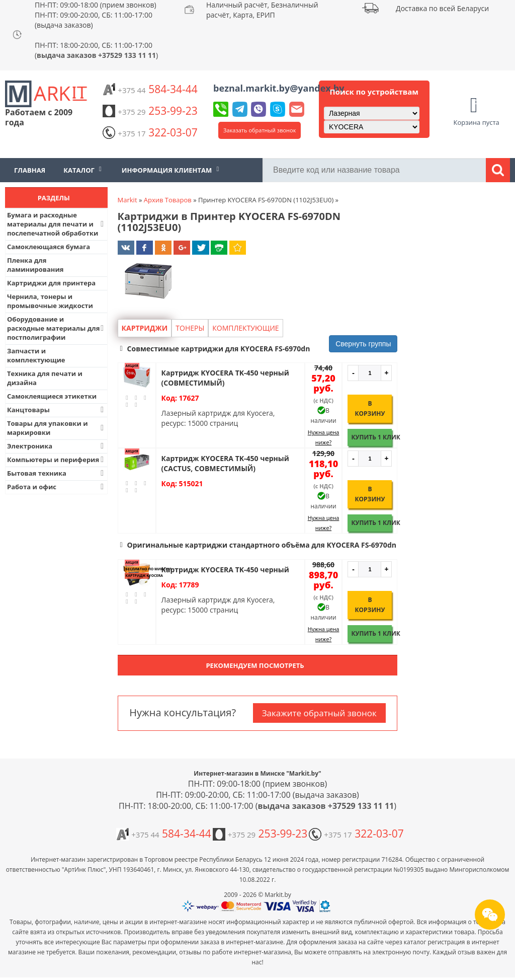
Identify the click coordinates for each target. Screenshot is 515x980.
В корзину (370, 408)
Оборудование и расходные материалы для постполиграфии (57, 328)
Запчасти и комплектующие (36, 355)
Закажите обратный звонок (319, 713)
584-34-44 (150, 89)
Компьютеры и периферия (57, 460)
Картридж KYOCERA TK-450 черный (225, 570)
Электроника (57, 446)
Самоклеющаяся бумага (49, 247)
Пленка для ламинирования (35, 265)
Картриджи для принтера (51, 283)
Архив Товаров (168, 200)
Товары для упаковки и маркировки (57, 428)
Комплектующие (245, 328)
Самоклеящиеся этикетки (52, 396)
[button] (258, 349)
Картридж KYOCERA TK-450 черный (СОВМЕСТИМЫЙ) (225, 378)
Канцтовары (57, 410)
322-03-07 (150, 132)
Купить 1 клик (371, 437)
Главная (30, 170)
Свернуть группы (363, 344)
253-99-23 (150, 111)
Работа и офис (57, 487)
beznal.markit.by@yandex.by (279, 88)
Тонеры (190, 328)
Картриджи (145, 328)
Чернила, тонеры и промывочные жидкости (50, 301)
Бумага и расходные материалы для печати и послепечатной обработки (57, 224)
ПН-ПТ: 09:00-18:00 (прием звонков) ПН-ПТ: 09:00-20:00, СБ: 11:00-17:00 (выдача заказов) (96, 15)
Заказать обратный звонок (260, 130)
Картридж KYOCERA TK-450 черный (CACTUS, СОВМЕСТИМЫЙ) (225, 463)
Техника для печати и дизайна (45, 378)
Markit (127, 200)
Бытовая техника (57, 473)
